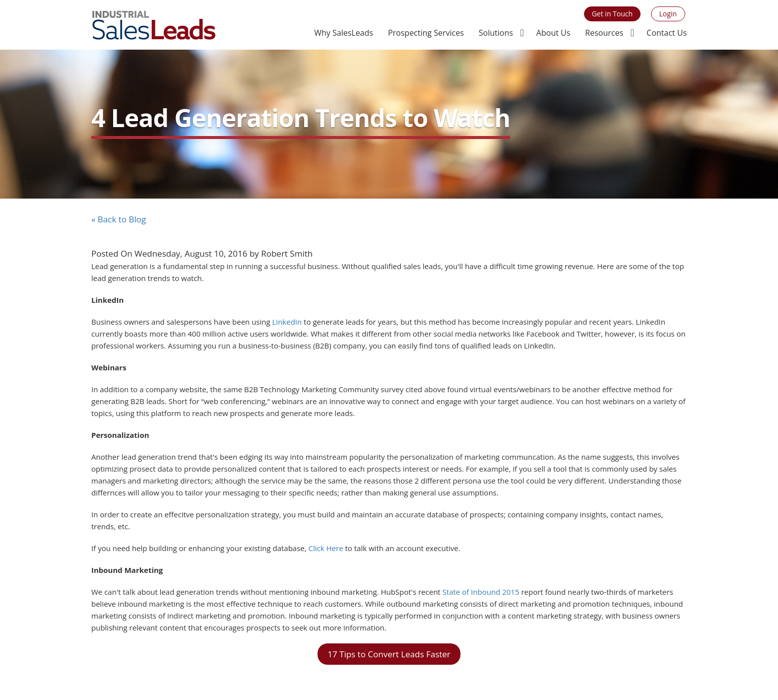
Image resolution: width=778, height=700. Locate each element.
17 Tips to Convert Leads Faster (389, 654)
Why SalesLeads (344, 33)
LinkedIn (287, 322)
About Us (553, 33)
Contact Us (667, 33)
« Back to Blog (119, 219)
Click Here (325, 548)
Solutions (496, 33)
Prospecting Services (426, 33)
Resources (604, 33)
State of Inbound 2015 (481, 592)
